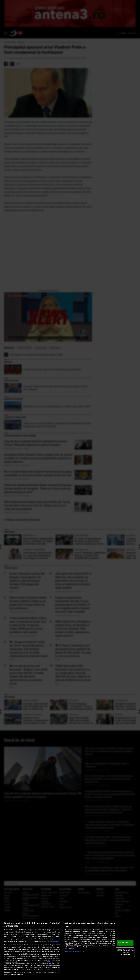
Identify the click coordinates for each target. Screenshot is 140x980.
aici (49, 961)
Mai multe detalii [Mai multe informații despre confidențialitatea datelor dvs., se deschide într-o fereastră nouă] (53, 941)
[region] (70, 949)
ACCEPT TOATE (125, 943)
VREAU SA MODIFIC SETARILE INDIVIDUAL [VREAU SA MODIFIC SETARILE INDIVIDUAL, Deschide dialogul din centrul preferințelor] (125, 952)
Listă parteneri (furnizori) (74, 951)
